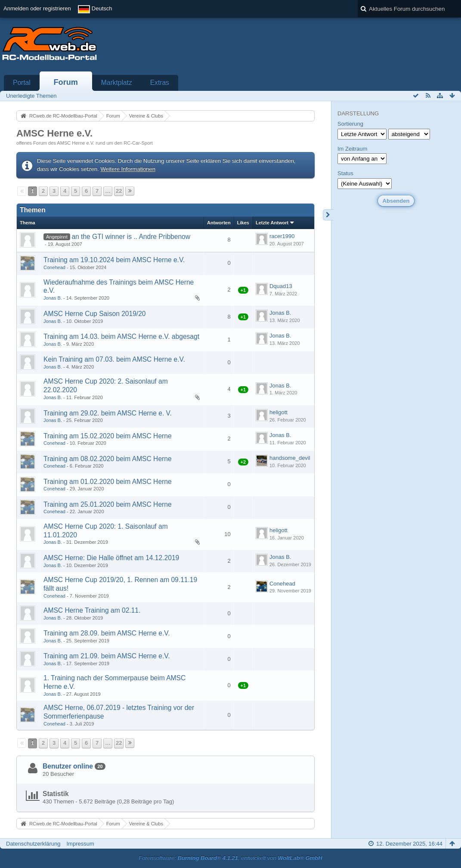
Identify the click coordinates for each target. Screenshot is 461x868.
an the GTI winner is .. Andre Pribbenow (131, 237)
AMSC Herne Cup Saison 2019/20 (95, 314)
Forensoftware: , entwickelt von (230, 858)
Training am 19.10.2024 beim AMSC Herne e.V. (114, 260)
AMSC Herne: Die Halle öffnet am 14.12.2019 (111, 558)
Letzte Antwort (272, 223)
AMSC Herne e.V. (54, 133)
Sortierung (350, 124)
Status (345, 173)
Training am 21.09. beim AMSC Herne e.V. (107, 656)
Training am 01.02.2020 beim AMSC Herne (108, 482)
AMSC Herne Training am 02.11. (92, 610)
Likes (243, 223)
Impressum (80, 844)
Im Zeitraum (352, 149)
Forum (66, 82)
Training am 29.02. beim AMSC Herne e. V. (108, 413)
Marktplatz (117, 82)
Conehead (54, 267)
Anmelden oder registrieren (37, 8)
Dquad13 (281, 286)
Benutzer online (68, 766)
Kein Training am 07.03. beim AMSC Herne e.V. (114, 359)
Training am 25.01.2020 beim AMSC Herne (108, 504)
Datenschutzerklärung (33, 844)
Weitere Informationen (128, 169)
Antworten (219, 223)
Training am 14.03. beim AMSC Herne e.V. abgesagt (121, 336)
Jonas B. (53, 298)
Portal (22, 82)
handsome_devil (290, 458)
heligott (278, 412)
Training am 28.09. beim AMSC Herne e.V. (107, 633)
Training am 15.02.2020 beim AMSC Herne (108, 436)
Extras (160, 82)
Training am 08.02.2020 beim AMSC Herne (108, 459)
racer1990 (282, 236)
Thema (28, 223)
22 (119, 191)
